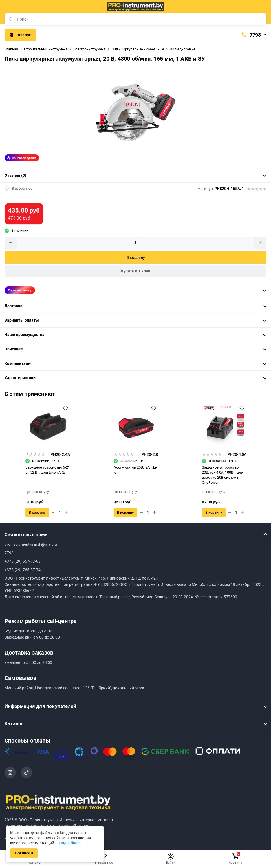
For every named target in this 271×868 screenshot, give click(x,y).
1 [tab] (48, 161)
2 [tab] (136, 161)
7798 (251, 35)
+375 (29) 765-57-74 (23, 570)
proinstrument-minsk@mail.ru (31, 544)
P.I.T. (57, 461)
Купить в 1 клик (136, 271)
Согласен (24, 853)
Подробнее (70, 843)
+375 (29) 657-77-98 (23, 561)
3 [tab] (223, 161)
